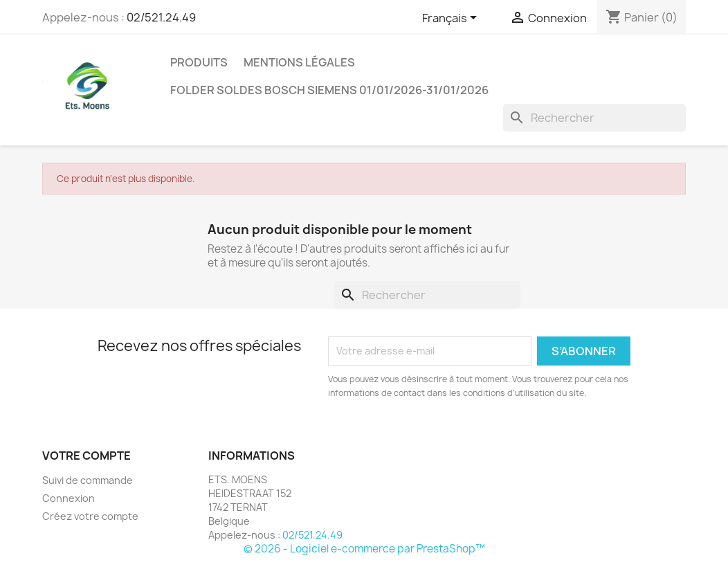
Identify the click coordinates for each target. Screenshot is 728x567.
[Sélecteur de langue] (452, 19)
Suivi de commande (88, 480)
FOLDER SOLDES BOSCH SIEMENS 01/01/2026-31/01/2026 (329, 90)
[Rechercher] (594, 118)
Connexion (69, 498)
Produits (199, 62)
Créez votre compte (90, 516)
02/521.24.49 (161, 17)
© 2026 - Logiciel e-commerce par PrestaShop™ (364, 549)
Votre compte (87, 456)
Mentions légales (299, 62)
